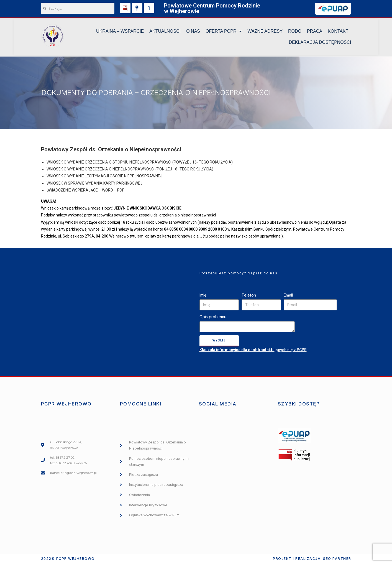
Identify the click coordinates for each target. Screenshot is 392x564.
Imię (203, 296)
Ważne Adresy (265, 32)
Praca (315, 32)
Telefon (249, 296)
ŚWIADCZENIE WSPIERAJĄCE (72, 191)
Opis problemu (213, 318)
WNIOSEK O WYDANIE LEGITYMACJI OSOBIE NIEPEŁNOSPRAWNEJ (104, 177)
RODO (295, 32)
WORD (107, 191)
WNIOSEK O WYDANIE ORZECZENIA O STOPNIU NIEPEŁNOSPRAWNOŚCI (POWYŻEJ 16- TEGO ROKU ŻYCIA (139, 163)
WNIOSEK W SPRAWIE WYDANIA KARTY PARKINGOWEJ (94, 184)
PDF (121, 191)
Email (288, 296)
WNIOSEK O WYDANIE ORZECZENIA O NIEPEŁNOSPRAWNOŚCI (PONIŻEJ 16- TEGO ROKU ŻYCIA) (130, 170)
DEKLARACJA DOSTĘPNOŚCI (320, 43)
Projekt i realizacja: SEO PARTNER (312, 559)
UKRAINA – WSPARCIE (120, 32)
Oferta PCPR (224, 32)
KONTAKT (338, 32)
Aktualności (165, 32)
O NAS (193, 32)
